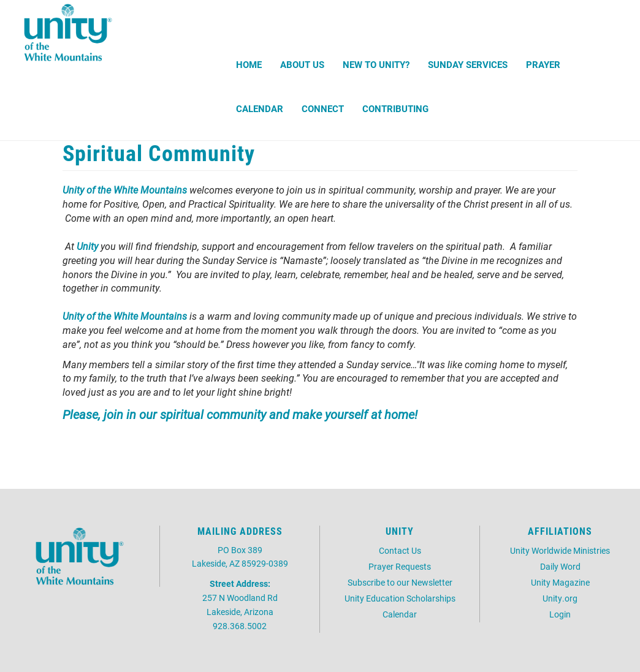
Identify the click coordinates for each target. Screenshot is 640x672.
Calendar (260, 108)
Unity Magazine (560, 582)
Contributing (395, 108)
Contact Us (400, 550)
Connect (323, 108)
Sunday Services (468, 64)
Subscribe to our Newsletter (400, 582)
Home (249, 64)
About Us (302, 64)
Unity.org (560, 598)
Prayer (543, 64)
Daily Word (560, 566)
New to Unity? (376, 64)
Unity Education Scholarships (400, 598)
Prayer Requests (400, 566)
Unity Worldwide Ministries (560, 550)
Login (560, 614)
